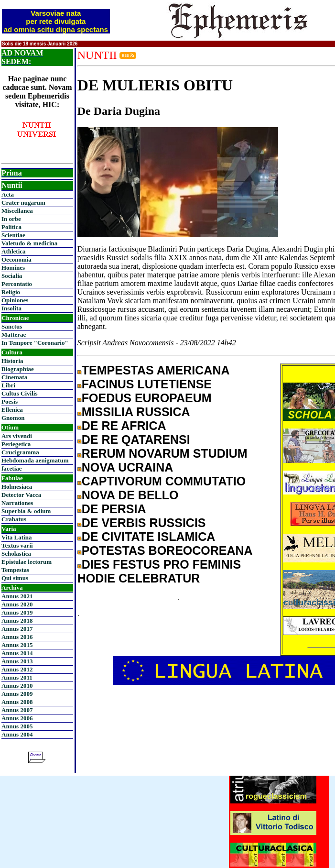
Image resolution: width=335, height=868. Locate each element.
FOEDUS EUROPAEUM (147, 398)
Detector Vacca (21, 495)
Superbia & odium (26, 511)
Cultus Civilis (20, 393)
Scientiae (13, 235)
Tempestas (15, 570)
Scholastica (16, 554)
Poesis (10, 401)
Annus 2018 (17, 621)
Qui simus (15, 578)
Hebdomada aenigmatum (35, 460)
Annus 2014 (17, 653)
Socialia (12, 276)
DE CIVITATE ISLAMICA (149, 537)
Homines (13, 268)
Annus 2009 (17, 694)
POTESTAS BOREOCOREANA (167, 550)
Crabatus (14, 519)
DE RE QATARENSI (136, 439)
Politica (11, 227)
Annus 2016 (17, 637)
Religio (11, 292)
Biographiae (18, 369)
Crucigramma (20, 452)
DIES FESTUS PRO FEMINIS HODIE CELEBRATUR (159, 571)
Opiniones (15, 300)
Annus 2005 (17, 726)
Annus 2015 (17, 645)
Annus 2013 (17, 661)
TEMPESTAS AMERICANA (156, 370)
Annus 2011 (17, 677)
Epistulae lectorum (27, 562)
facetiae (12, 468)
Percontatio (17, 284)
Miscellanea (17, 211)
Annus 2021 (17, 596)
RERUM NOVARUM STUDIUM (165, 453)
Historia (12, 361)
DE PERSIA (114, 509)
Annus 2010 (17, 686)
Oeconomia (16, 259)
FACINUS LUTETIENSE (147, 384)
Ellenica (12, 410)
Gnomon (13, 418)
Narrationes (17, 503)
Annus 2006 (17, 718)
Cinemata (14, 377)
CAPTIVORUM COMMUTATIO (164, 481)
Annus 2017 (17, 629)
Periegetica (16, 444)
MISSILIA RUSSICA (136, 412)
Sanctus (12, 326)
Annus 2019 (17, 612)
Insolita (11, 308)
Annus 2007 (17, 710)
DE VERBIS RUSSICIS (144, 523)
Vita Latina (16, 537)
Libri (8, 385)
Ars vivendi (17, 436)
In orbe (11, 219)
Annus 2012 (17, 669)
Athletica (14, 251)
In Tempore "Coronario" (35, 343)
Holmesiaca (17, 487)
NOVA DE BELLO (130, 495)
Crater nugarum (23, 203)
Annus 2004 (17, 734)
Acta (8, 194)
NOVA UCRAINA (128, 467)
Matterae (14, 335)
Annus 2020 (17, 604)
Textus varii (17, 545)
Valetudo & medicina (29, 243)
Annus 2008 (17, 702)
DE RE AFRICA (124, 426)
